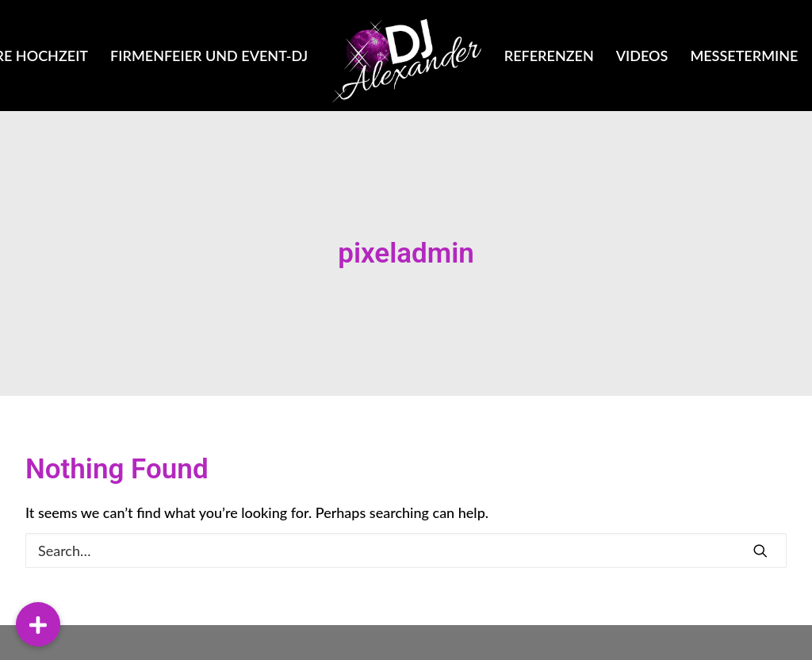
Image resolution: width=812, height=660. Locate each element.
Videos (642, 56)
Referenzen (549, 56)
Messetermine (744, 56)
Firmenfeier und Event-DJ (209, 56)
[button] (38, 624)
